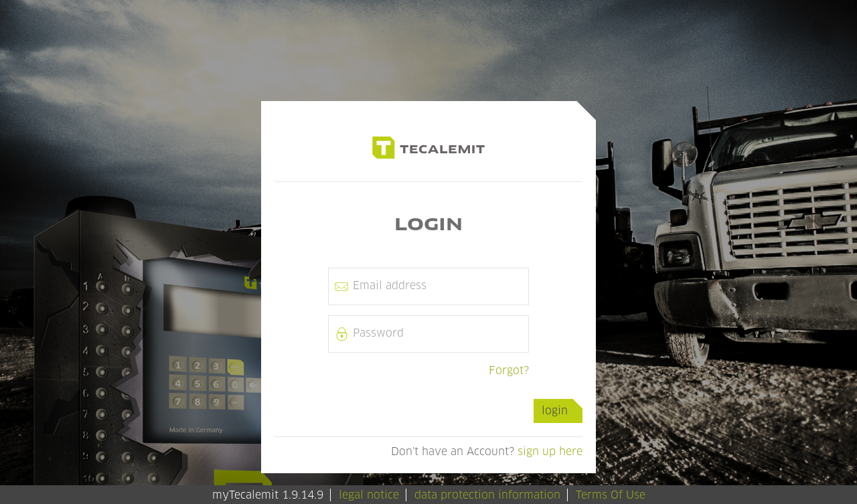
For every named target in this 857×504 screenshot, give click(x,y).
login (555, 411)
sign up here (550, 451)
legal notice (369, 495)
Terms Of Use (611, 495)
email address (390, 285)
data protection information (487, 495)
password (378, 333)
